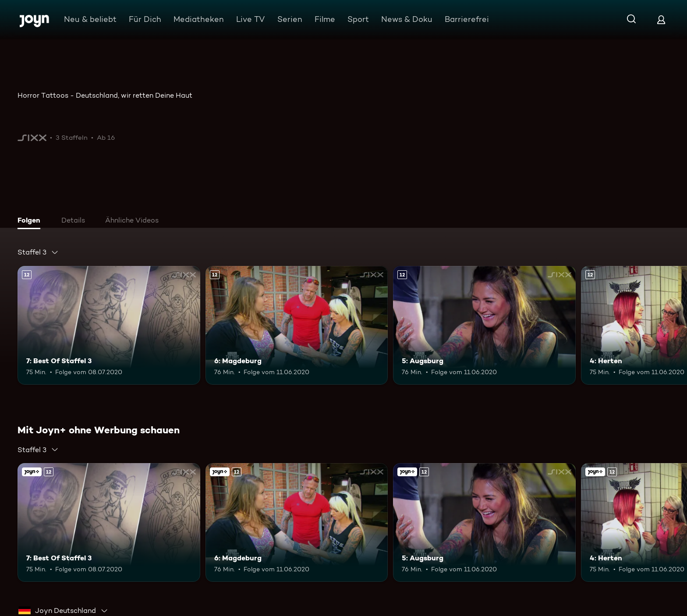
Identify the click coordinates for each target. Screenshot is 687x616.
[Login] (661, 19)
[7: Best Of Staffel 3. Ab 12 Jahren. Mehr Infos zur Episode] (109, 325)
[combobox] (38, 252)
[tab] (31, 221)
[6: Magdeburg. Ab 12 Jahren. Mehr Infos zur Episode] (297, 325)
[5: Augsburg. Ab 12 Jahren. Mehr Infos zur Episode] (484, 325)
